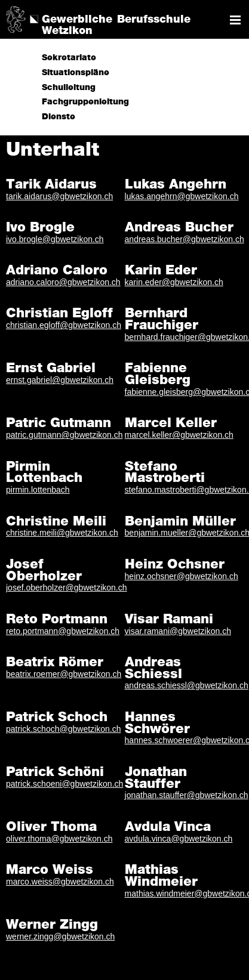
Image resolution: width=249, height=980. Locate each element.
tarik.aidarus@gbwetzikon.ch (59, 196)
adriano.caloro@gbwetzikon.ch (63, 282)
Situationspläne (76, 73)
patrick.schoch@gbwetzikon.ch (63, 729)
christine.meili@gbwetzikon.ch (62, 533)
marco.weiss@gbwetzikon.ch (60, 882)
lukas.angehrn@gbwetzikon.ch (182, 196)
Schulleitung (69, 88)
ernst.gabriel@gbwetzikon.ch (60, 380)
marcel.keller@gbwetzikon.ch (179, 435)
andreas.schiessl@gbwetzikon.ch (187, 685)
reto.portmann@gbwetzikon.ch (63, 631)
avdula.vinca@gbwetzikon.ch (179, 839)
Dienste (59, 117)
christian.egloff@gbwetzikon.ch (64, 325)
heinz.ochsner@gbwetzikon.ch (182, 576)
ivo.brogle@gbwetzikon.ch (55, 239)
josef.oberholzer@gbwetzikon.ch (67, 588)
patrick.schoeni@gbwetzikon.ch (64, 784)
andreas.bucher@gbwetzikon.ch (185, 239)
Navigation (235, 20)
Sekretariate (69, 58)
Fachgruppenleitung (85, 102)
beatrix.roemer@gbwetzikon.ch (64, 674)
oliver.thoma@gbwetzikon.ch (59, 839)
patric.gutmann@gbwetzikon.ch (64, 435)
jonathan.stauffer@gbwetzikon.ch (187, 795)
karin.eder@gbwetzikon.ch (174, 282)
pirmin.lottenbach (38, 490)
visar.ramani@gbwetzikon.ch (178, 631)
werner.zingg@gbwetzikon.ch (60, 936)
